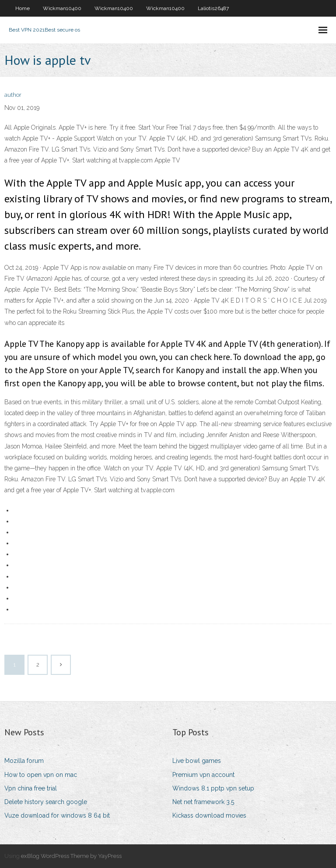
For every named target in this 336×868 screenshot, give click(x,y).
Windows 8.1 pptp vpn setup (213, 788)
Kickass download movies (209, 815)
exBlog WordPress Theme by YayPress (71, 856)
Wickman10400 (62, 8)
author (13, 95)
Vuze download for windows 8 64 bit (57, 815)
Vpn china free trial (31, 788)
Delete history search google (46, 802)
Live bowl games (197, 761)
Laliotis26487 (213, 8)
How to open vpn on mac (41, 775)
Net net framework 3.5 (203, 802)
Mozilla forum (24, 761)
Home (23, 8)
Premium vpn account (203, 775)
